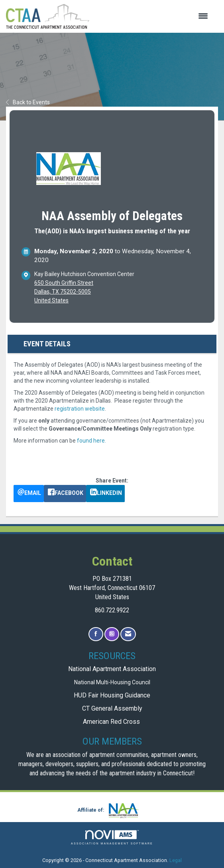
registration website (80, 409)
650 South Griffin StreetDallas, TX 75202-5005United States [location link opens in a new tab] (64, 292)
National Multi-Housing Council (112, 682)
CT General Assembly (112, 708)
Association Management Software (112, 837)
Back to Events (28, 102)
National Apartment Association (112, 669)
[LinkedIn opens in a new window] (105, 494)
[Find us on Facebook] (96, 634)
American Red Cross (112, 722)
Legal (176, 860)
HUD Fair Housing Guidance (112, 695)
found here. (91, 441)
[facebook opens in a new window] (65, 494)
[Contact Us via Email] (128, 634)
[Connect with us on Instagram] (112, 634)
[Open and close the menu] (153, 16)
